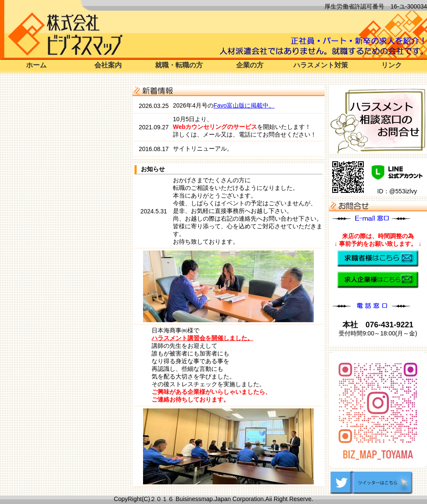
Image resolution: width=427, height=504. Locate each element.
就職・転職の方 (179, 65)
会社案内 (108, 65)
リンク (392, 65)
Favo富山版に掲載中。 (244, 105)
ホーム (36, 65)
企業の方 (250, 65)
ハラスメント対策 (321, 65)
